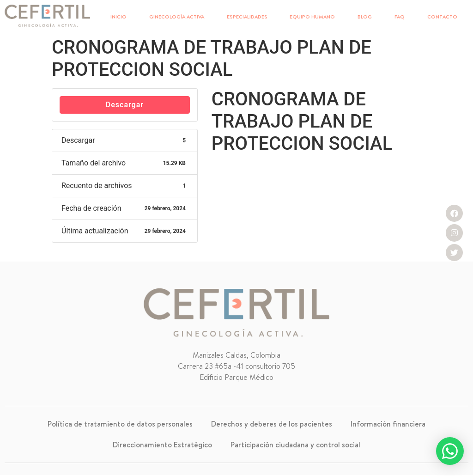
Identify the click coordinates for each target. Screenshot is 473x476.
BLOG (365, 17)
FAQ (400, 17)
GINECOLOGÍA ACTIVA (177, 17)
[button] (450, 451)
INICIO (118, 17)
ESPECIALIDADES (247, 17)
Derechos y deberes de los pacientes (272, 424)
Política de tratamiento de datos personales (120, 424)
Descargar (125, 105)
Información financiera (388, 424)
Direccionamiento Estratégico (162, 445)
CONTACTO (442, 17)
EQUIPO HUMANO (312, 17)
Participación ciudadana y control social (295, 445)
